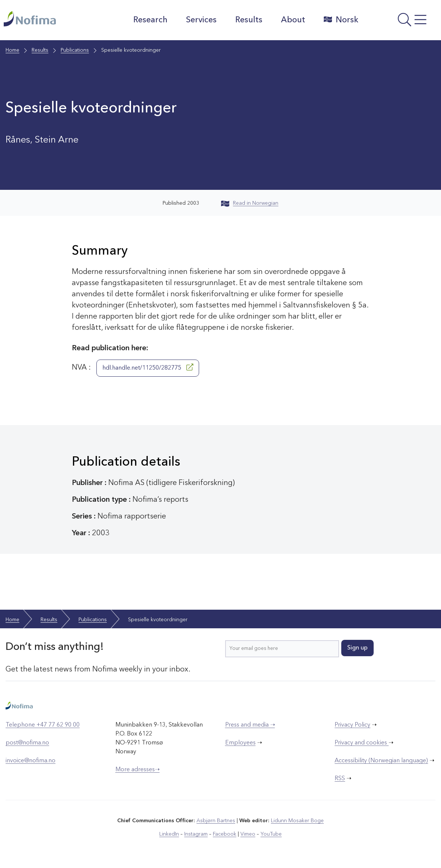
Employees (240, 743)
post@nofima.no (27, 743)
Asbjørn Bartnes (216, 821)
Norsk (341, 20)
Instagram (196, 834)
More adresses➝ (138, 770)
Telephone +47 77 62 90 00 (43, 725)
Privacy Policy (352, 725)
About (293, 20)
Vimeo (248, 834)
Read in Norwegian (250, 203)
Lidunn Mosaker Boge (297, 821)
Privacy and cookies (362, 743)
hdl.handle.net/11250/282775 (148, 367)
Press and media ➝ (250, 725)
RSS (340, 779)
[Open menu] (402, 22)
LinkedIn (169, 834)
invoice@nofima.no (31, 761)
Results (249, 20)
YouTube (271, 834)
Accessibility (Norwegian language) (381, 761)
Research (150, 20)
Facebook (225, 834)
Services (201, 20)
